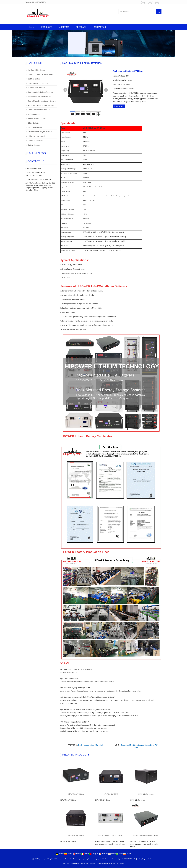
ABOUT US (64, 27)
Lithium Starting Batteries (37, 136)
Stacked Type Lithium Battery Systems (42, 101)
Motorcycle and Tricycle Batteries (40, 132)
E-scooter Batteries (35, 127)
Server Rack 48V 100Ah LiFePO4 (111, 836)
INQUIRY (119, 106)
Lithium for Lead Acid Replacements (41, 74)
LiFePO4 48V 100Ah (76, 794)
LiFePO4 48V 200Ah (76, 836)
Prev (65, 90)
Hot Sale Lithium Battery (37, 70)
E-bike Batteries (34, 123)
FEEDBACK (81, 27)
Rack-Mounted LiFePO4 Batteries (40, 92)
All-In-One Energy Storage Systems (41, 105)
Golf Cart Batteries (35, 79)
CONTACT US (100, 27)
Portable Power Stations (37, 119)
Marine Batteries (34, 114)
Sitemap (122, 863)
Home (32, 27)
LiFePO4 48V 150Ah (146, 794)
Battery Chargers (34, 145)
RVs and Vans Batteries (36, 88)
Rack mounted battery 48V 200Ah (91, 745)
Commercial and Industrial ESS (39, 110)
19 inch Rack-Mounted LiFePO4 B (146, 836)
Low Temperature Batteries (38, 83)
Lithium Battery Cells (35, 141)
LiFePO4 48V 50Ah (111, 794)
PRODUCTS (47, 27)
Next (106, 90)
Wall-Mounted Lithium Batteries (39, 97)
